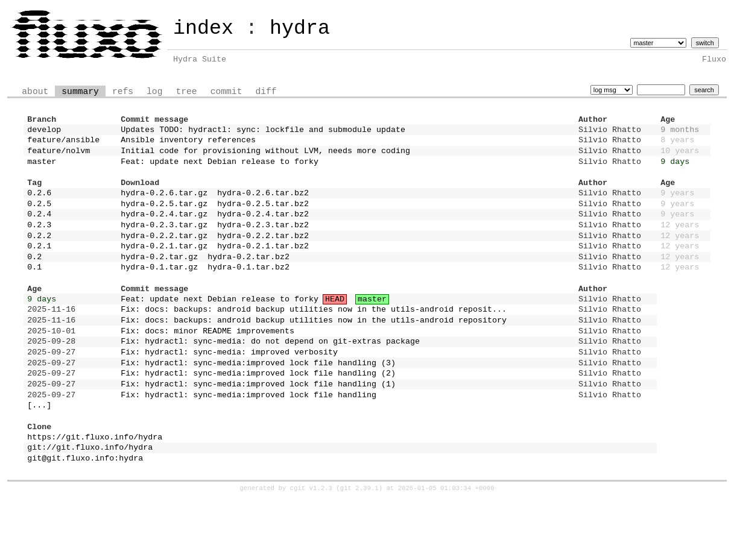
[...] (39, 455)
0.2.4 (39, 231)
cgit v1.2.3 (311, 549)
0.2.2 (39, 257)
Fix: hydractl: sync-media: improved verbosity (229, 393)
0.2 (34, 282)
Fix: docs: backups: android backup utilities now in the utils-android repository (314, 356)
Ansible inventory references (188, 145)
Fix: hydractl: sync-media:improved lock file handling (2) (258, 418)
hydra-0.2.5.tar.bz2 (263, 219)
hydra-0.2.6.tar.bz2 (263, 207)
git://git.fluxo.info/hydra (90, 505)
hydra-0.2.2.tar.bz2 (263, 257)
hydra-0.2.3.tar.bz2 (263, 244)
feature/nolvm (59, 157)
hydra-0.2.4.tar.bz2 (263, 231)
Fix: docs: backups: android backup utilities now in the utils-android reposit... (314, 343)
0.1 (34, 294)
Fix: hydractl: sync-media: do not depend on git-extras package (270, 380)
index (203, 28)
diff (266, 90)
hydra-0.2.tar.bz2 (248, 282)
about (35, 90)
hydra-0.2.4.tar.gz (164, 231)
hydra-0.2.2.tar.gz (164, 257)
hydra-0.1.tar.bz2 (248, 294)
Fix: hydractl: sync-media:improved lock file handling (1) (258, 430)
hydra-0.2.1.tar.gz (164, 269)
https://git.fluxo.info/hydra (95, 492)
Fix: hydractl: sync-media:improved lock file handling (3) (258, 406)
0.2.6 (39, 207)
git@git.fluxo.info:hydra (85, 517)
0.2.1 (39, 269)
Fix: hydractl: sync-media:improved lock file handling (248, 443)
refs (123, 90)
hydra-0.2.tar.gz (159, 282)
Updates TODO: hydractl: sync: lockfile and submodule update (263, 133)
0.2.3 (39, 244)
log (154, 90)
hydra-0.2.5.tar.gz (164, 219)
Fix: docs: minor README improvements (207, 368)
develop (44, 133)
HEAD (335, 331)
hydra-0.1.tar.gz (159, 294)
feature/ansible (63, 145)
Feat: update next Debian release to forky (220, 170)
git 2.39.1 (359, 549)
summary (80, 90)
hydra (300, 28)
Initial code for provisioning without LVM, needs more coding (265, 157)
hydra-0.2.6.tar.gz (164, 207)
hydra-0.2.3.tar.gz (164, 244)
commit (226, 90)
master (42, 170)
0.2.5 (39, 219)
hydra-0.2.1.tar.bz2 (263, 269)
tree (186, 90)
